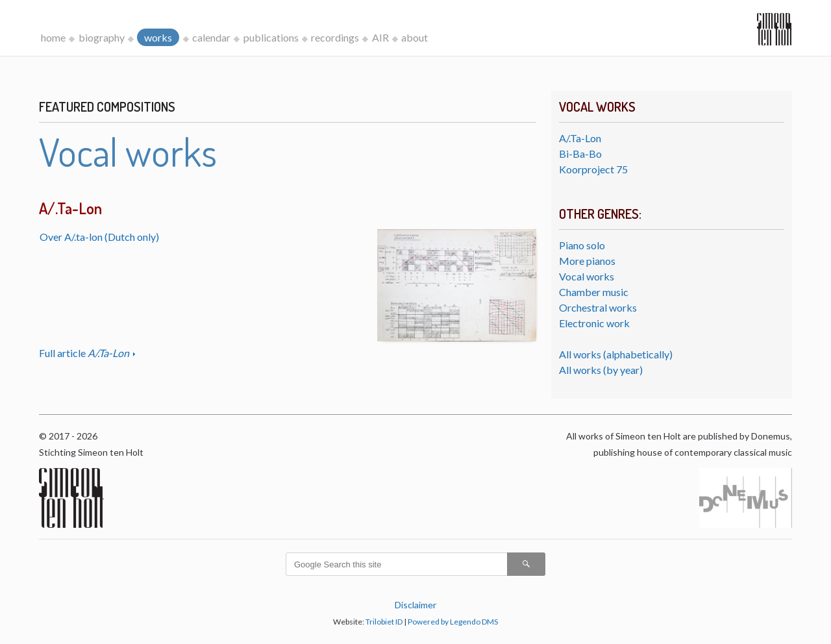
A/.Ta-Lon (580, 138)
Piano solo (582, 245)
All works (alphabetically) (616, 354)
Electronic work (594, 323)
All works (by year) (601, 370)
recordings (335, 37)
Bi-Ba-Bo (580, 154)
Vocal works (587, 276)
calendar (211, 37)
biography (102, 37)
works (158, 37)
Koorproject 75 (593, 169)
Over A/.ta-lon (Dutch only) (99, 237)
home (53, 37)
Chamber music (594, 292)
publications (271, 37)
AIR (380, 37)
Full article (85, 353)
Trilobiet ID (384, 622)
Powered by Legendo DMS (453, 622)
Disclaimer (415, 605)
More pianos (587, 261)
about (415, 37)
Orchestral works (598, 307)
